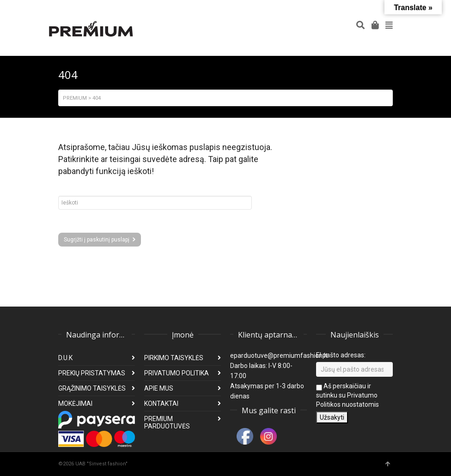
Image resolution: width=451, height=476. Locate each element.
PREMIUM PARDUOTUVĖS (167, 422)
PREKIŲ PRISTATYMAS (92, 373)
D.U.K (65, 358)
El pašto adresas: (341, 355)
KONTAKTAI (161, 404)
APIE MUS (159, 388)
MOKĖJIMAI (75, 404)
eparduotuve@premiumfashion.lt (279, 355)
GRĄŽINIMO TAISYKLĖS (92, 388)
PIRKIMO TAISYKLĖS (174, 358)
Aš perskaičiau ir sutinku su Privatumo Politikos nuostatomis (347, 395)
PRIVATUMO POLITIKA (177, 373)
